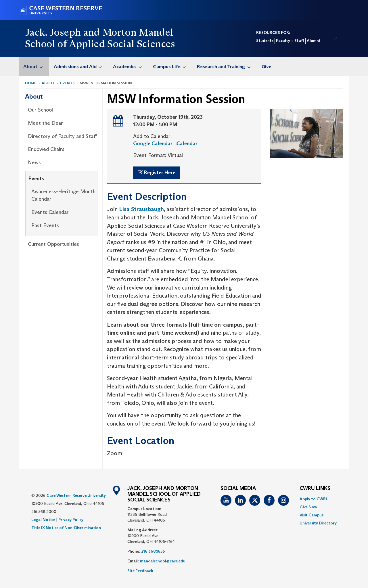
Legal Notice (43, 520)
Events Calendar (50, 212)
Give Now (308, 507)
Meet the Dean (46, 123)
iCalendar (186, 143)
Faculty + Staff (290, 41)
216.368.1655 (153, 551)
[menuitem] (34, 67)
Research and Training (227, 67)
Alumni (313, 41)
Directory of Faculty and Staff (62, 136)
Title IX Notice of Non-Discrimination (66, 528)
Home (31, 83)
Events (67, 83)
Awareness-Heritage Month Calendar (63, 195)
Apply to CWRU (314, 499)
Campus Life (172, 67)
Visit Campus (312, 515)
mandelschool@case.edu (163, 561)
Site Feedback (140, 571)
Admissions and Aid (81, 67)
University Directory (318, 523)
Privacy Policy (71, 520)
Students (265, 41)
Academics (131, 67)
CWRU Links (315, 489)
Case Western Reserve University (76, 495)
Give (267, 67)
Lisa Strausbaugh (141, 209)
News (34, 162)
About (36, 67)
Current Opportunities (53, 244)
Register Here (157, 173)
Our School (40, 110)
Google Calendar (153, 143)
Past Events (45, 225)
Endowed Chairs (46, 149)
